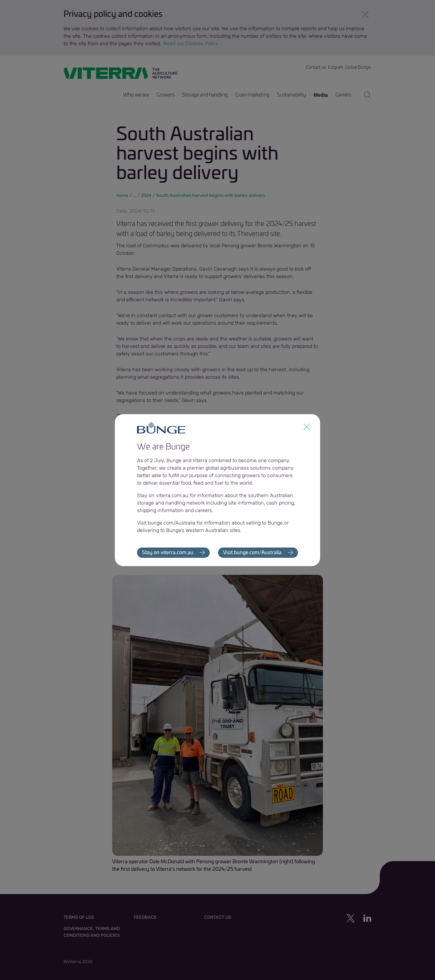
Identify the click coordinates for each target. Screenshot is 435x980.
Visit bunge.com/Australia (252, 553)
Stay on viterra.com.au (168, 553)
